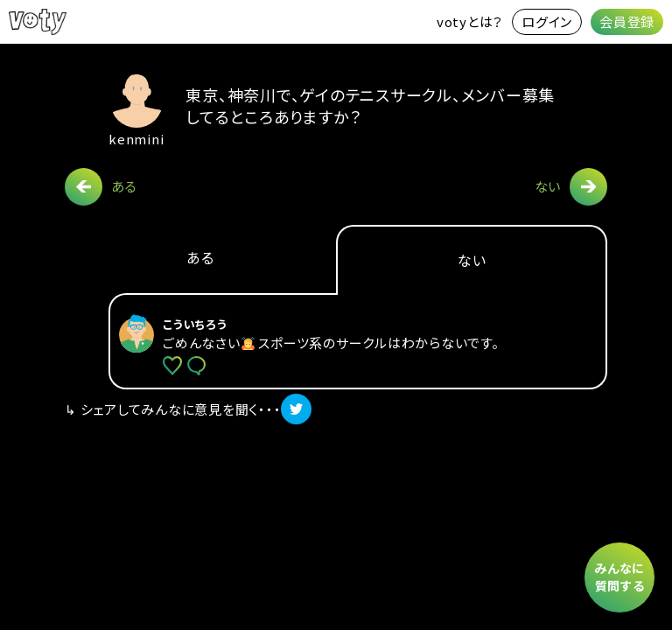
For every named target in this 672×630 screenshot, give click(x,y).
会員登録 (627, 21)
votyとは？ (470, 21)
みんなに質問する (619, 577)
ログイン (547, 21)
